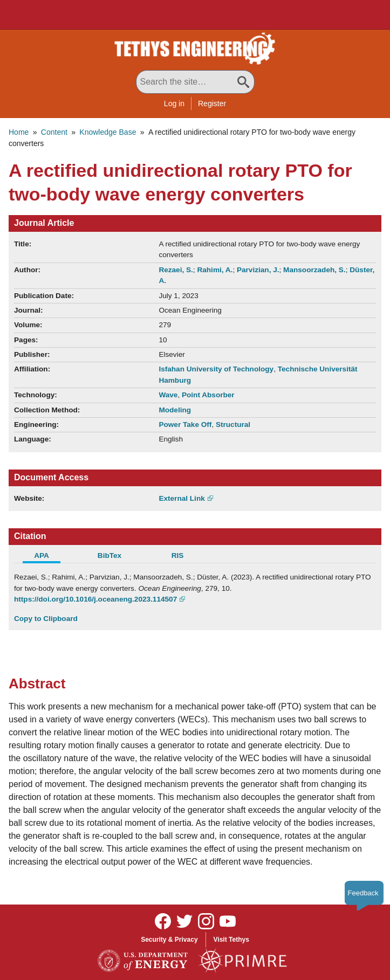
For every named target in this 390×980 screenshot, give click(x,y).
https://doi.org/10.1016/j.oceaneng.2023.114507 (95, 599)
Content (54, 132)
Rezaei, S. (176, 270)
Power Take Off (185, 425)
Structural (233, 425)
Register (212, 103)
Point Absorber (208, 395)
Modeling (175, 410)
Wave (168, 395)
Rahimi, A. (215, 270)
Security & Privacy (169, 940)
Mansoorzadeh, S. (314, 270)
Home (19, 132)
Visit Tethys (231, 940)
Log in (174, 103)
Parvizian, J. (258, 270)
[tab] (48, 557)
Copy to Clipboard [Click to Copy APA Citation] (46, 619)
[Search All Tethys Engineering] (195, 82)
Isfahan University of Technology (216, 369)
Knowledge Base (108, 132)
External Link (182, 498)
